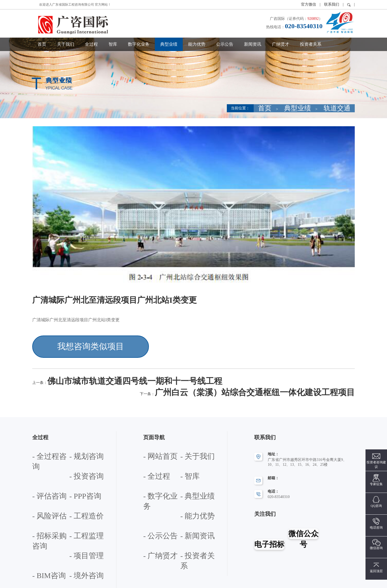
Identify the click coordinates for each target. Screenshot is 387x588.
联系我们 (332, 4)
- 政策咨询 (41, 531)
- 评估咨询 (78, 443)
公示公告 (225, 44)
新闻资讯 (253, 44)
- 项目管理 (78, 487)
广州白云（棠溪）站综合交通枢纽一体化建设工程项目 (303, 370)
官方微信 (309, 4)
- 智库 (185, 443)
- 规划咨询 (78, 429)
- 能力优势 (152, 472)
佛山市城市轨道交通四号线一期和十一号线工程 (92, 370)
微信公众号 (304, 509)
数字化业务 (139, 44)
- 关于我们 (189, 429)
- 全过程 (150, 443)
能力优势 (197, 44)
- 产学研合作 (43, 546)
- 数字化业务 (154, 458)
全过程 (91, 44)
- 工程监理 (41, 487)
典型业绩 (169, 44)
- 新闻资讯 (152, 487)
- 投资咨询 (41, 443)
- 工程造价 (41, 472)
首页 (42, 44)
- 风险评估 (78, 458)
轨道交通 (343, 108)
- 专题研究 (78, 531)
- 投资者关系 (154, 501)
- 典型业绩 (189, 458)
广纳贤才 (281, 44)
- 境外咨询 (78, 501)
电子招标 (269, 509)
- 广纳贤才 (189, 487)
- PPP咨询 (40, 458)
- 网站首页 (152, 429)
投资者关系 (311, 44)
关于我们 (66, 44)
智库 (113, 44)
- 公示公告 (189, 472)
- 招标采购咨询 (82, 472)
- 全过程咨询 (43, 429)
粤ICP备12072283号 (232, 581)
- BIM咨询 (41, 501)
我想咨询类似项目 (73, 343)
